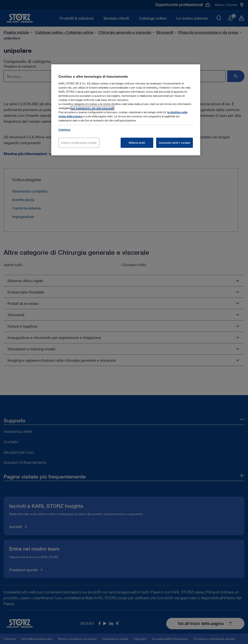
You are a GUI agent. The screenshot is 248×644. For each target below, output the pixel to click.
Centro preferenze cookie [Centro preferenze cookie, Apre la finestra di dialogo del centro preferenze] (79, 143)
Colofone (64, 130)
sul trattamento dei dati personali (92, 108)
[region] (126, 110)
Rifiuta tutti (137, 143)
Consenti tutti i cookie (175, 143)
